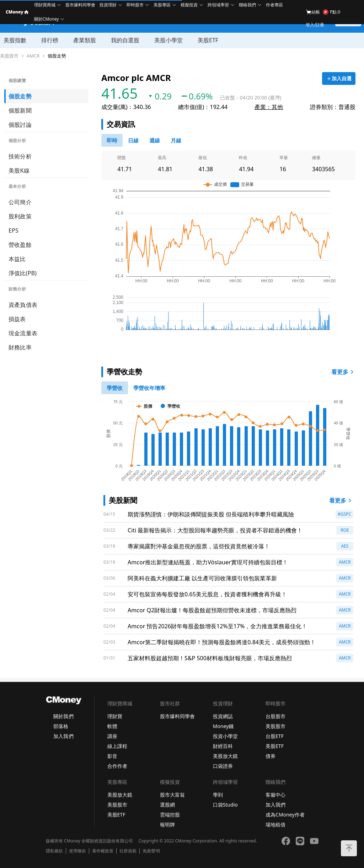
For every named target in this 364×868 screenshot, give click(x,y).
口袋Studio (225, 805)
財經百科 (223, 746)
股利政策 (20, 216)
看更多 (343, 372)
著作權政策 (103, 851)
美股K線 (19, 170)
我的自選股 (125, 40)
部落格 (61, 726)
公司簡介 (20, 202)
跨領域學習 (218, 5)
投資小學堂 (225, 736)
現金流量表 (23, 333)
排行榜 (50, 40)
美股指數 (15, 40)
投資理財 (108, 5)
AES (345, 546)
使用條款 (77, 851)
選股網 (167, 805)
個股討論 (20, 125)
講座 (112, 736)
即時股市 (135, 5)
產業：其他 (269, 107)
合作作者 (117, 766)
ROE (345, 530)
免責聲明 (151, 851)
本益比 (17, 259)
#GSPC (344, 514)
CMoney (17, 12)
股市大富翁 (172, 795)
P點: (331, 12)
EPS (14, 230)
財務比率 (20, 347)
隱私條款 (54, 851)
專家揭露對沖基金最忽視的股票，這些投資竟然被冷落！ (199, 546)
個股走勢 (57, 56)
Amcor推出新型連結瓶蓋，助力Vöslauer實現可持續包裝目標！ (208, 562)
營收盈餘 (20, 245)
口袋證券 (223, 766)
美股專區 (162, 5)
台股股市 (275, 716)
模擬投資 (189, 5)
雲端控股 (170, 815)
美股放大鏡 (225, 756)
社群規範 (128, 851)
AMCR (33, 56)
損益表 (17, 319)
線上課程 (117, 746)
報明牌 (167, 824)
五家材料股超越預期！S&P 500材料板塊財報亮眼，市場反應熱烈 (210, 658)
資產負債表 (23, 305)
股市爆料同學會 (80, 5)
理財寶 (115, 716)
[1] (149, 388)
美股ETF (208, 40)
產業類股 (85, 40)
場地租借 (275, 824)
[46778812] (155, 140)
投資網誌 (223, 716)
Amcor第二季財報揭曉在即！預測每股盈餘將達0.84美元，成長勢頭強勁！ (222, 642)
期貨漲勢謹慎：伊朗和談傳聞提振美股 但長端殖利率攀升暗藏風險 (211, 514)
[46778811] (133, 140)
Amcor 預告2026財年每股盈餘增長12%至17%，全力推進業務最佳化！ (217, 626)
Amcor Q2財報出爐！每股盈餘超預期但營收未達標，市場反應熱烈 (212, 610)
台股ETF (275, 736)
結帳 (313, 12)
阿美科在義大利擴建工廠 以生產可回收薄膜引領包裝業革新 (202, 578)
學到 (218, 795)
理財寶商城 (45, 5)
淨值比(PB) (23, 273)
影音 (112, 756)
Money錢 (223, 726)
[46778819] (176, 140)
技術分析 (20, 156)
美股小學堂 (168, 40)
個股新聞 (20, 110)
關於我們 (63, 716)
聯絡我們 (247, 5)
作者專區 (274, 5)
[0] (112, 140)
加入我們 (63, 736)
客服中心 (275, 795)
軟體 (112, 726)
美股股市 (9, 56)
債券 (271, 756)
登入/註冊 (315, 25)
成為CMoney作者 (285, 815)
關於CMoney (47, 19)
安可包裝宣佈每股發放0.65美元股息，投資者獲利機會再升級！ (207, 594)
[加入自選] (339, 78)
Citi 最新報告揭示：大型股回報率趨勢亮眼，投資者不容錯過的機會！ (215, 530)
